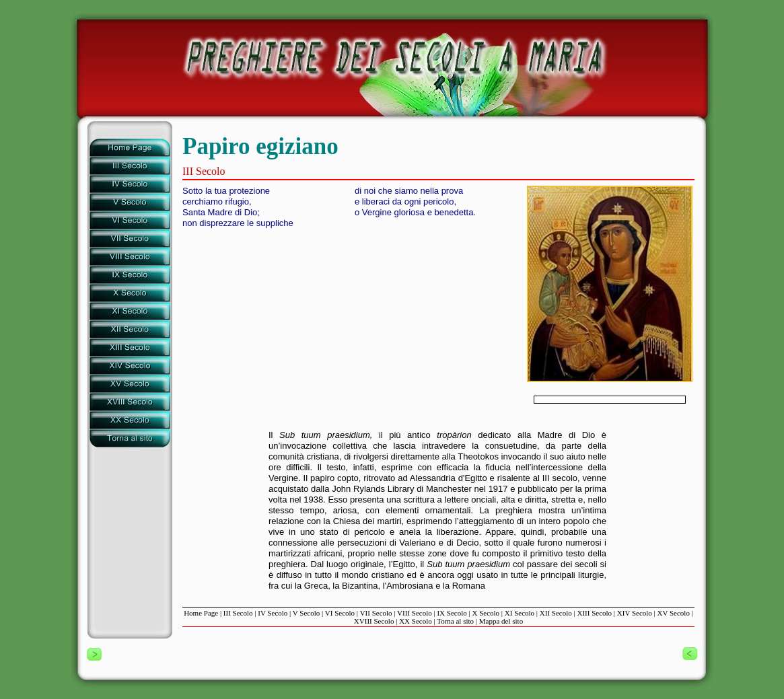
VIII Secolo (415, 613)
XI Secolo (520, 613)
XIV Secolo (635, 613)
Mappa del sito (501, 621)
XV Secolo (674, 613)
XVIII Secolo (374, 621)
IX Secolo (452, 613)
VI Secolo (340, 613)
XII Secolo (556, 613)
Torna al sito (455, 621)
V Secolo (306, 613)
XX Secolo (416, 621)
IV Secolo (273, 613)
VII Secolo (376, 613)
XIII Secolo (594, 613)
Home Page (201, 613)
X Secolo (486, 613)
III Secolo (238, 613)
